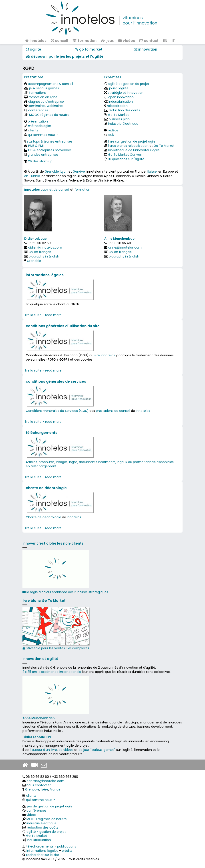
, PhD (37, 737)
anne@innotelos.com (125, 247)
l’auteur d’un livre (44, 750)
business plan (119, 119)
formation (84, 41)
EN (165, 41)
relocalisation (117, 106)
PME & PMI (36, 146)
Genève (79, 172)
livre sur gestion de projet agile (132, 141)
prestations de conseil (113, 411)
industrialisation (121, 102)
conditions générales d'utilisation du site (63, 326)
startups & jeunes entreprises (50, 141)
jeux (107, 41)
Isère (45, 789)
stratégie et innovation (126, 93)
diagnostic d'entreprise (46, 102)
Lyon (64, 172)
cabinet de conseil (55, 190)
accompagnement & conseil (50, 84)
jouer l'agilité (119, 88)
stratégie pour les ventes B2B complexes (56, 629)
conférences (38, 110)
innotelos (36, 41)
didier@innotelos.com (45, 247)
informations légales (45, 275)
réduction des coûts (124, 110)
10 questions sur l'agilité (126, 159)
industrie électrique (123, 124)
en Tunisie (32, 176)
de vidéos (66, 750)
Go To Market (119, 115)
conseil (59, 41)
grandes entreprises (43, 155)
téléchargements (42, 433)
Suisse (152, 172)
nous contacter (39, 785)
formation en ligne (43, 97)
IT (173, 41)
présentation (38, 121)
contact (149, 41)
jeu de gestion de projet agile (50, 806)
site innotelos (105, 355)
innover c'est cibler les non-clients (53, 543)
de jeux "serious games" (97, 750)
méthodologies (40, 126)
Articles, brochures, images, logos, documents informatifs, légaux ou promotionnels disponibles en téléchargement (100, 464)
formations (38, 93)
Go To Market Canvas (125, 155)
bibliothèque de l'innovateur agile (134, 150)
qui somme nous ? (40, 800)
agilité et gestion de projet (129, 84)
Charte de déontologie (43, 517)
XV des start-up (40, 161)
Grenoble (52, 172)
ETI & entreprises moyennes (50, 150)
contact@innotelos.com (45, 781)
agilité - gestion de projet (46, 832)
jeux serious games (44, 88)
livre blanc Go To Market (44, 601)
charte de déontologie (46, 488)
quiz (111, 135)
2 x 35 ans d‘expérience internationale (52, 672)
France (55, 789)
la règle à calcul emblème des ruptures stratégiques (65, 592)
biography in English (44, 256)
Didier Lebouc (35, 239)
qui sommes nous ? (43, 135)
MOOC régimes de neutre (49, 115)
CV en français (40, 252)
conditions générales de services (56, 381)
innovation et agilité (40, 659)
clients (33, 130)
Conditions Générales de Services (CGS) (57, 411)
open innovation (121, 97)
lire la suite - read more (43, 315)
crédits (67, 851)
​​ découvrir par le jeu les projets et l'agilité (65, 56)
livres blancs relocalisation (128, 146)
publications (67, 846)
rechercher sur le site (43, 855)
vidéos (127, 41)
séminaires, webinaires (46, 106)
